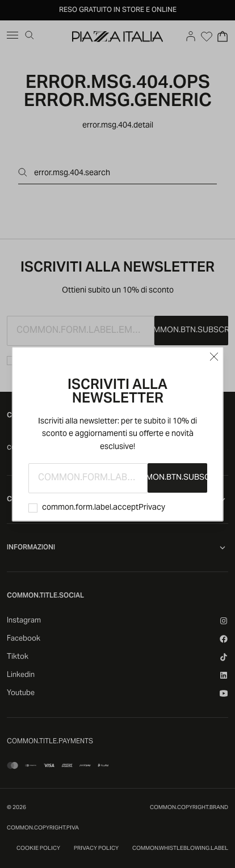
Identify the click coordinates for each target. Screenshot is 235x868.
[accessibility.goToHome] (117, 36)
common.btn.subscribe (177, 478)
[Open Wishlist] (207, 36)
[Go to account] (191, 36)
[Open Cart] (223, 36)
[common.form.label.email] (88, 478)
